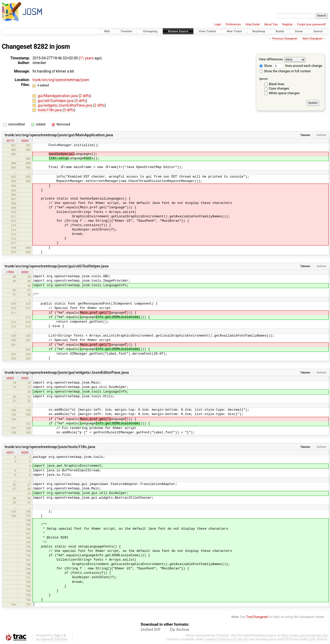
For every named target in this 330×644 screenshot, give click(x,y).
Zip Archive (179, 630)
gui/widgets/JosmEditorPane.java (65, 105)
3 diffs (81, 101)
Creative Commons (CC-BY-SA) (226, 639)
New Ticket (234, 31)
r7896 (10, 272)
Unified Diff (151, 630)
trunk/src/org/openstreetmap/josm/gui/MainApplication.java (59, 135)
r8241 (10, 452)
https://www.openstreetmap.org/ (304, 635)
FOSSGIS (222, 635)
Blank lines (277, 84)
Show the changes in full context (285, 71)
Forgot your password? (312, 24)
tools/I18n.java (50, 110)
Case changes (279, 88)
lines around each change (298, 66)
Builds (280, 31)
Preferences (233, 24)
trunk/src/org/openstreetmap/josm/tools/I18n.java (50, 447)
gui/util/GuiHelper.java (56, 101)
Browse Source (178, 31)
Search (318, 31)
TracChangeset (257, 617)
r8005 (10, 378)
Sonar (299, 31)
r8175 (10, 141)
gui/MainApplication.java (58, 96)
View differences (271, 59)
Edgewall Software (54, 639)
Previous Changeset (284, 39)
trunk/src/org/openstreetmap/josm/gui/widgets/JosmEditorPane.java (67, 372)
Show (266, 66)
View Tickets (207, 31)
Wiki (107, 31)
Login (218, 24)
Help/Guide (253, 24)
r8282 (25, 141)
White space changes (284, 93)
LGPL (312, 639)
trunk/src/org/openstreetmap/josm (61, 80)
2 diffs (85, 96)
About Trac (271, 24)
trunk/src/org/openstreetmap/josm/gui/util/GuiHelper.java (57, 266)
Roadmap (259, 31)
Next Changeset (312, 39)
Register (287, 24)
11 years (87, 58)
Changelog (150, 31)
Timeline (126, 31)
